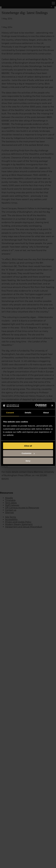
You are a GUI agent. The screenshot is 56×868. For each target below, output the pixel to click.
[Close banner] (52, 405)
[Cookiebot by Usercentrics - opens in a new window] (35, 406)
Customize (28, 453)
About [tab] (46, 413)
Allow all (28, 446)
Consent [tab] (10, 413)
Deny (28, 461)
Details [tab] (28, 413)
